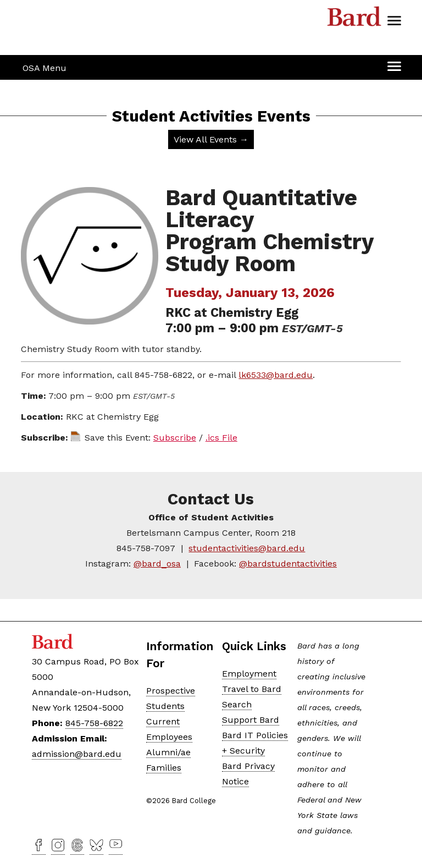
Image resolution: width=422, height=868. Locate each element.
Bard (354, 19)
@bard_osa (157, 564)
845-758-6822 (94, 723)
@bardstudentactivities (288, 564)
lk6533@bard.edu (276, 375)
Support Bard (251, 720)
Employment (249, 674)
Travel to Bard (252, 689)
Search (237, 704)
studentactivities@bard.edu (247, 548)
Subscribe (175, 438)
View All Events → (211, 139)
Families (164, 768)
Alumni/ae (168, 752)
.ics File (221, 438)
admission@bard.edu (77, 754)
